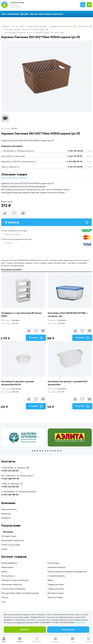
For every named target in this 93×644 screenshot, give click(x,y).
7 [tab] (48, 451)
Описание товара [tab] (14, 174)
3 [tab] (38, 451)
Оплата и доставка (11, 545)
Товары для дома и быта (63, 26)
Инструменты (8, 576)
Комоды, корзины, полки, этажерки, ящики (26, 29)
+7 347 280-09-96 (74, 162)
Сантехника (53, 563)
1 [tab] (33, 451)
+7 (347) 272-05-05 (17, 3)
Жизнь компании (9, 509)
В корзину (46, 222)
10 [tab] (55, 451)
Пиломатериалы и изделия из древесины (67, 572)
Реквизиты (6, 518)
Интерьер (86, 26)
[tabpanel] (23, 437)
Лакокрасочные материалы (15, 580)
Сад (3, 602)
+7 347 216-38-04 (75, 151)
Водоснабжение (9, 563)
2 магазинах (11, 389)
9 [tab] (53, 451)
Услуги (4, 549)
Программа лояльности (13, 540)
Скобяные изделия (56, 567)
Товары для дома (36, 26)
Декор (4, 572)
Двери (50, 580)
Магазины (8, 532)
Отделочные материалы (13, 589)
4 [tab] (40, 451)
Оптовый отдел (9, 536)
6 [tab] (45, 451)
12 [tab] (60, 451)
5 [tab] (43, 451)
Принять (25, 630)
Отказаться (68, 630)
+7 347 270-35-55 (75, 156)
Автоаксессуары (56, 593)
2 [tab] (35, 451)
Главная (5, 26)
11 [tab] (58, 451)
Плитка (5, 597)
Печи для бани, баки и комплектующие (20, 593)
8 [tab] (50, 451)
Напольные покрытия (11, 584)
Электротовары (55, 597)
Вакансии (6, 514)
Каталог (17, 26)
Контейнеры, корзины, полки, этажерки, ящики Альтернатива (34, 32)
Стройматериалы (56, 576)
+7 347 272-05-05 (75, 167)
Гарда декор (7, 567)
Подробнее (80, 622)
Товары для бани (56, 584)
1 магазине (11, 320)
